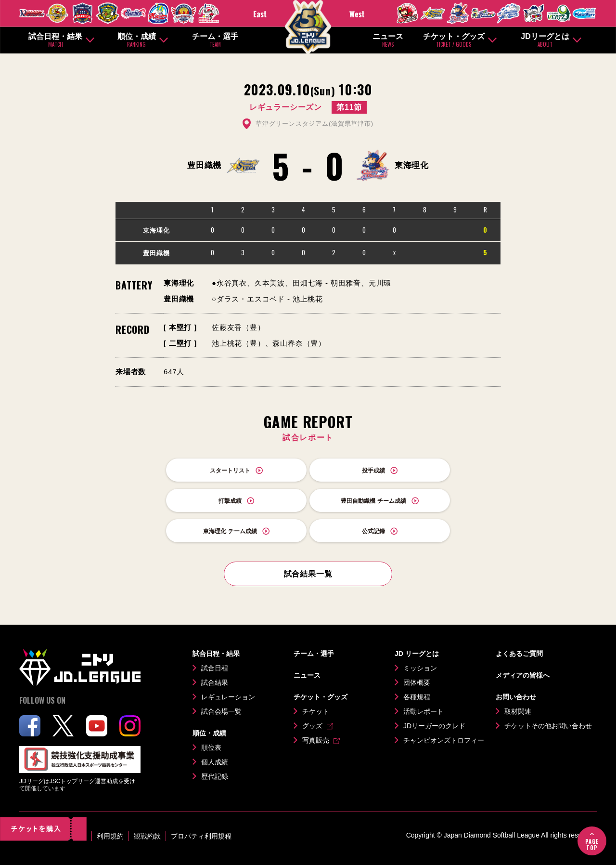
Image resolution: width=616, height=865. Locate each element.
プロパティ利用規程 (201, 836)
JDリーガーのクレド (434, 726)
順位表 (211, 747)
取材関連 (518, 711)
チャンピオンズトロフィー (444, 740)
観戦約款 (147, 836)
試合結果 (215, 682)
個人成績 (215, 762)
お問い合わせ (516, 697)
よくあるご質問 (519, 654)
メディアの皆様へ (523, 675)
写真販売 (316, 740)
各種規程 (417, 697)
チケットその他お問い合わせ (548, 726)
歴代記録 (215, 776)
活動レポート (423, 711)
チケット (316, 711)
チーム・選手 (215, 40)
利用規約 (110, 836)
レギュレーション (228, 697)
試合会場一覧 (221, 711)
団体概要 (417, 682)
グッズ (312, 726)
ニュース (388, 40)
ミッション (420, 668)
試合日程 (215, 668)
